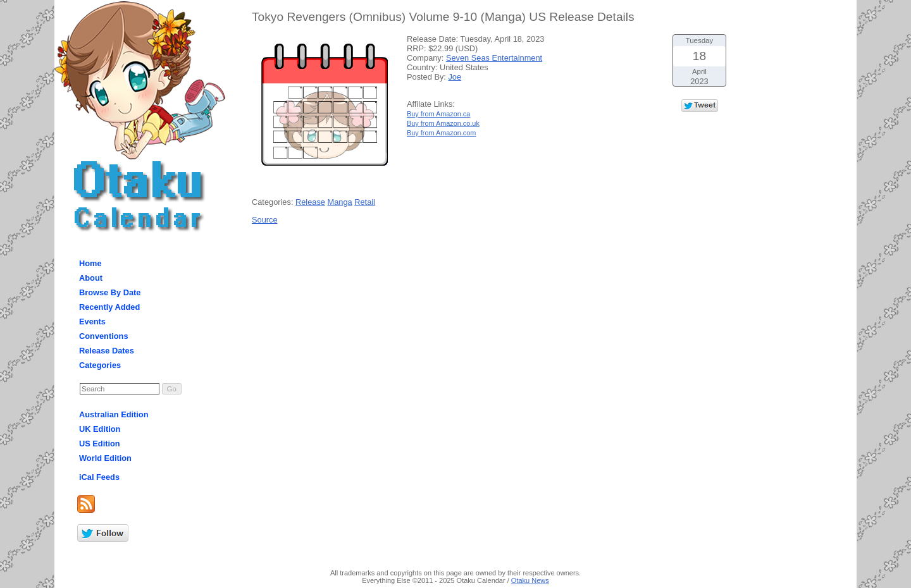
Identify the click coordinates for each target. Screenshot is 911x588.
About (91, 278)
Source (265, 220)
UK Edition (100, 429)
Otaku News (530, 580)
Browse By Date (110, 292)
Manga (340, 202)
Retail (365, 202)
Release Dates (107, 351)
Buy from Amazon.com (441, 133)
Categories (100, 365)
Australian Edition (114, 414)
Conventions (104, 336)
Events (92, 322)
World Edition (105, 458)
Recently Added (109, 307)
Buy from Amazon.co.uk (443, 123)
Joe (455, 77)
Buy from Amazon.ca (438, 114)
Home (90, 263)
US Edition (100, 444)
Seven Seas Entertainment (494, 58)
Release (310, 202)
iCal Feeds (99, 477)
